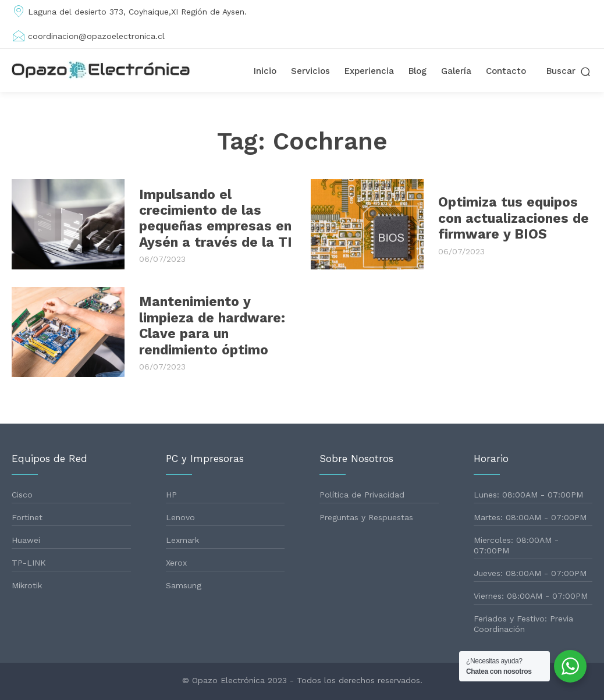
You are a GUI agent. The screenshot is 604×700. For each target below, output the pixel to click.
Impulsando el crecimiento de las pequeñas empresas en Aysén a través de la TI (211, 218)
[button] (569, 71)
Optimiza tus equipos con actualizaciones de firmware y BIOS (511, 218)
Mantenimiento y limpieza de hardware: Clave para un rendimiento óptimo (209, 326)
